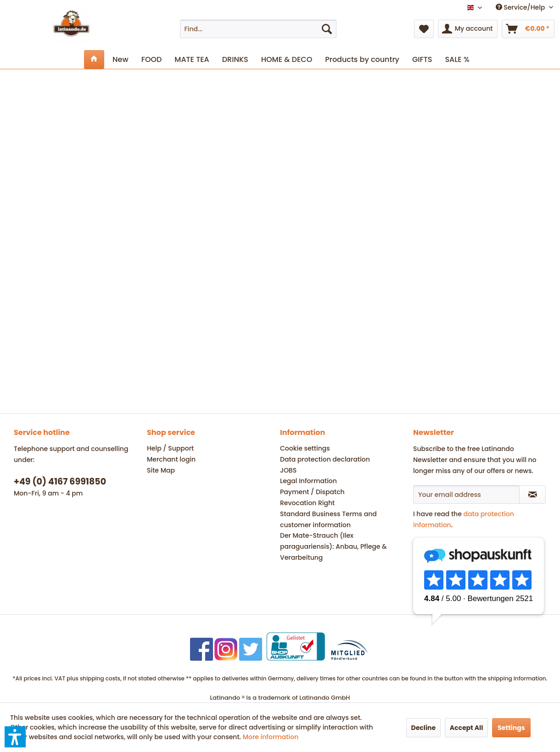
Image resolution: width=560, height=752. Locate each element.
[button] (15, 737)
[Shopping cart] (528, 29)
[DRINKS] (235, 59)
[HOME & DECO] (287, 59)
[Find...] (258, 29)
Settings (511, 728)
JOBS (288, 470)
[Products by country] (362, 59)
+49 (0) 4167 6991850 (60, 482)
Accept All (467, 728)
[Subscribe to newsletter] (532, 495)
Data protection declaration (325, 459)
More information (271, 737)
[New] (120, 59)
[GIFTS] (422, 59)
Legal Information (308, 481)
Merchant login (171, 459)
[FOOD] (152, 59)
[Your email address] (466, 495)
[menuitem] (258, 29)
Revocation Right (307, 503)
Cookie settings (305, 448)
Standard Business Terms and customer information (328, 519)
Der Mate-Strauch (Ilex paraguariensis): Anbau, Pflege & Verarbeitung (333, 546)
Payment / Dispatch (312, 492)
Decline (424, 728)
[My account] (468, 29)
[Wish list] (424, 29)
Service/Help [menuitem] (521, 7)
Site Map (161, 470)
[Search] (327, 29)
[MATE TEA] (192, 59)
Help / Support (170, 448)
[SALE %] (457, 59)
